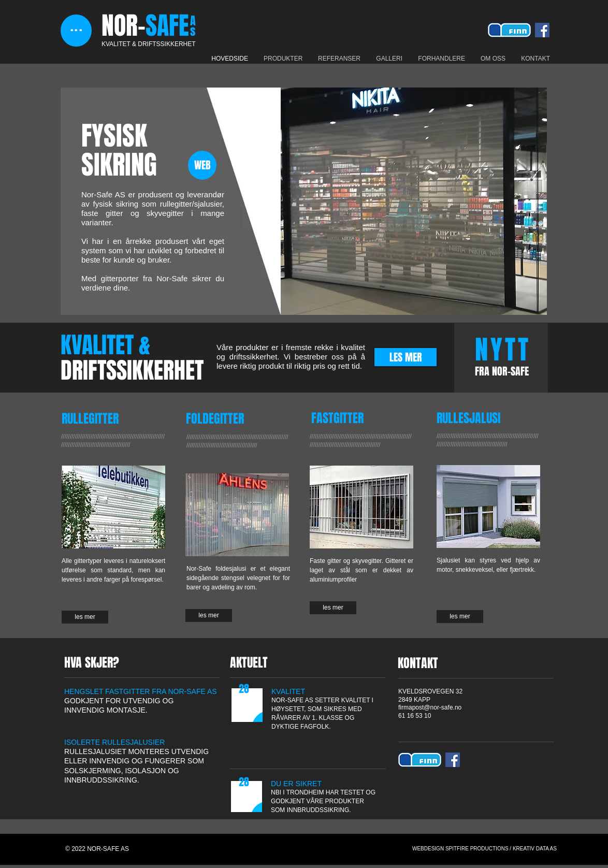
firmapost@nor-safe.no (430, 707)
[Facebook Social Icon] (542, 30)
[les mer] (85, 617)
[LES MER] (406, 357)
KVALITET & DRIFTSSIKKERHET (149, 44)
